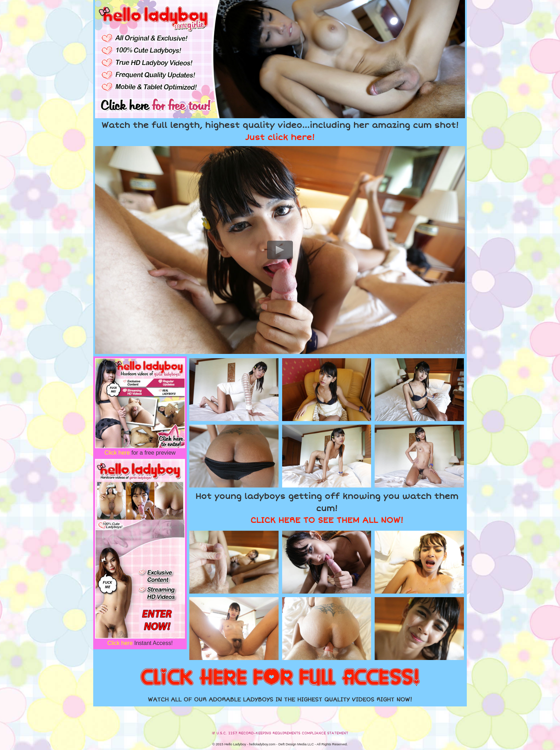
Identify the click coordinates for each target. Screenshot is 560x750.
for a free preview (140, 453)
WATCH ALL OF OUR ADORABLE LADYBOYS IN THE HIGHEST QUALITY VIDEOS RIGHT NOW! (280, 700)
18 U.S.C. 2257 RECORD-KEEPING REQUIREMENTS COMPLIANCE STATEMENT (280, 733)
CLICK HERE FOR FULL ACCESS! (280, 678)
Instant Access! (140, 643)
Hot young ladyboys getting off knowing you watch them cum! (327, 508)
